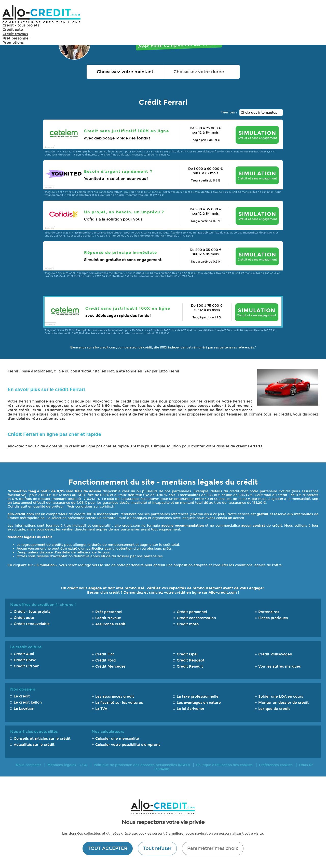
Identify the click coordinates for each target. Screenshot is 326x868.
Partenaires (269, 612)
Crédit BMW (25, 660)
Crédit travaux (15, 34)
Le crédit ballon (28, 702)
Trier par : (229, 112)
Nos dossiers (23, 689)
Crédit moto (188, 624)
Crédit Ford (105, 660)
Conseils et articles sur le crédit (42, 739)
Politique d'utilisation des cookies (224, 765)
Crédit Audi (24, 654)
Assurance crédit (110, 624)
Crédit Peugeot (191, 660)
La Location (24, 709)
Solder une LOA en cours (281, 697)
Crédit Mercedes (110, 666)
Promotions (13, 43)
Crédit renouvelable (32, 624)
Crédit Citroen (27, 666)
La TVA (101, 709)
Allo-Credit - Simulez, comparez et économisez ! (42, 14)
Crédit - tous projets (21, 25)
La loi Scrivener (191, 709)
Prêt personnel (16, 38)
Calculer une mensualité (117, 739)
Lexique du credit (274, 709)
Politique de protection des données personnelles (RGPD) (142, 765)
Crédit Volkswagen (275, 654)
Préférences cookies (276, 765)
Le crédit (22, 696)
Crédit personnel (192, 612)
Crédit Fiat (105, 654)
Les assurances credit (115, 697)
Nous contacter (28, 765)
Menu (316, 14)
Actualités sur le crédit (34, 745)
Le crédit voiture (26, 647)
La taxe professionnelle (198, 697)
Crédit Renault (190, 666)
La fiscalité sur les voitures (119, 703)
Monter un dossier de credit (283, 703)
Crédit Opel (187, 654)
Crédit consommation (196, 618)
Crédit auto (13, 30)
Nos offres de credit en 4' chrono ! (43, 605)
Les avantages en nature (199, 703)
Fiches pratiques (273, 618)
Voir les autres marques (280, 666)
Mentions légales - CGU (67, 765)
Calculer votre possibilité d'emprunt (128, 745)
